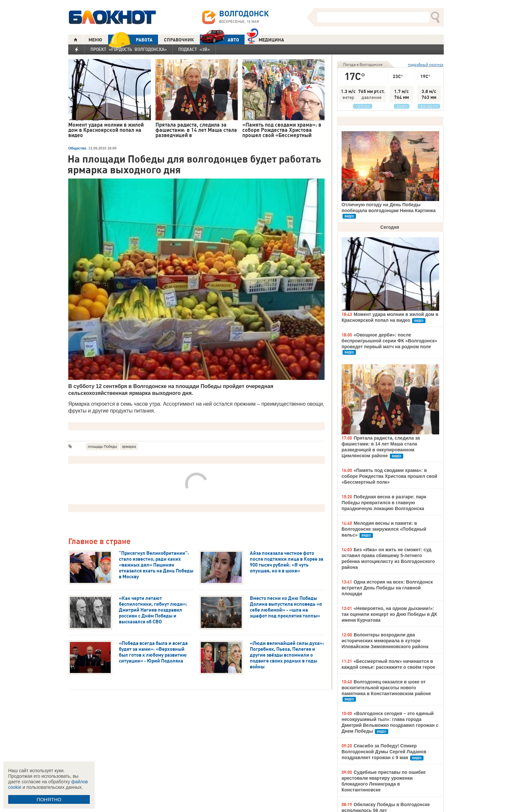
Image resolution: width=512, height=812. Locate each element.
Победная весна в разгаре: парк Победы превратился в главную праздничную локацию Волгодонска (384, 503)
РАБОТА (130, 40)
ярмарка (129, 446)
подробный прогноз (426, 64)
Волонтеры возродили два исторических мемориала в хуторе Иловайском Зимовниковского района (385, 641)
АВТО (219, 40)
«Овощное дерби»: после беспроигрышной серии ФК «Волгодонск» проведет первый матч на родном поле (389, 341)
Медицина (266, 39)
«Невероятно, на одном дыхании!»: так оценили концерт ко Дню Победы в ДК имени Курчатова (389, 614)
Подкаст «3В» (194, 49)
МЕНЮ (95, 40)
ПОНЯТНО (49, 799)
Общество (77, 148)
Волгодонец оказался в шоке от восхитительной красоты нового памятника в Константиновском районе (386, 688)
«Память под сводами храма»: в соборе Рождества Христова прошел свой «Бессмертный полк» (389, 476)
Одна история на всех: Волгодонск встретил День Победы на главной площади (387, 588)
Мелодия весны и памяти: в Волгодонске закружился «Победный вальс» (384, 529)
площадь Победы (102, 446)
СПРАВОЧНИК (179, 40)
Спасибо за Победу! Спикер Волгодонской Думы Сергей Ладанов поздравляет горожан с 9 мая (384, 752)
